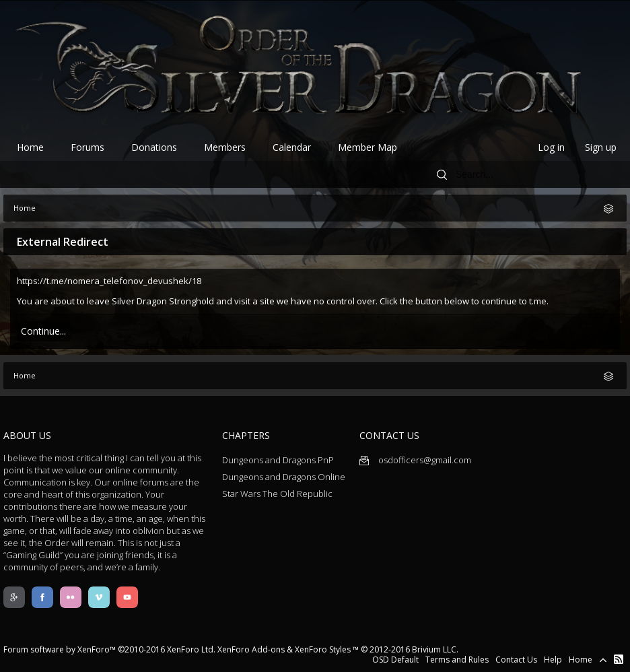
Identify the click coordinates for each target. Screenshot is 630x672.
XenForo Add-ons (251, 649)
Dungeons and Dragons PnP (278, 460)
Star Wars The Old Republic (277, 494)
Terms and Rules (457, 660)
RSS (619, 659)
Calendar (292, 147)
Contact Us (516, 660)
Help (553, 660)
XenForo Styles (323, 649)
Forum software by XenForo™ (109, 649)
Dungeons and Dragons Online (284, 477)
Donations (154, 147)
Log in (551, 147)
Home (30, 147)
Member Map (367, 147)
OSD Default (395, 660)
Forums (87, 147)
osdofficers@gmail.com (415, 460)
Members (225, 147)
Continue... (43, 331)
